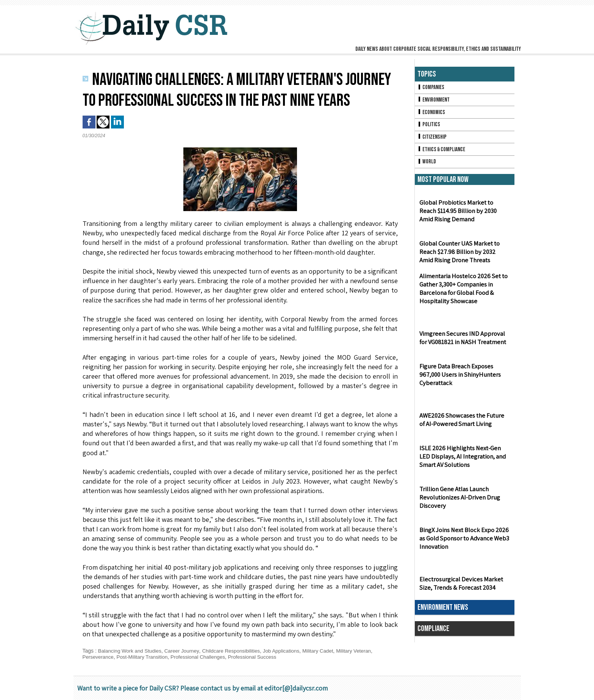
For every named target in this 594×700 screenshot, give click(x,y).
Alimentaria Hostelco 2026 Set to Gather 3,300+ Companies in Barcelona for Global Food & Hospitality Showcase (462, 293)
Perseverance (99, 657)
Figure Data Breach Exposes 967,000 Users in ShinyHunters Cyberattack (458, 378)
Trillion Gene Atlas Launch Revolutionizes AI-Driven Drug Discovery (458, 501)
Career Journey (185, 651)
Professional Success (260, 657)
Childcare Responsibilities (237, 651)
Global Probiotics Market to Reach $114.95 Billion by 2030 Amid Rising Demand (464, 215)
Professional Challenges (203, 657)
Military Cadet (328, 651)
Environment (434, 101)
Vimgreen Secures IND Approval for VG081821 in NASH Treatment (464, 341)
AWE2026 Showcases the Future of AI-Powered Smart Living (463, 423)
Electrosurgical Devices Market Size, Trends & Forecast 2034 (459, 587)
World (427, 165)
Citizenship (433, 139)
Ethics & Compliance (443, 152)
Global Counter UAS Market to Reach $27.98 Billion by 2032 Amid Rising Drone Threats (463, 256)
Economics (432, 114)
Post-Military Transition (145, 657)
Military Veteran (365, 651)
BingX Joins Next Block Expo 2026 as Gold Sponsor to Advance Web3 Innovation (463, 542)
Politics (429, 126)
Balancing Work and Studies (131, 651)
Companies (431, 88)
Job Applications (289, 651)
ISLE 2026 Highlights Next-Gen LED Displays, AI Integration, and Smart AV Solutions (464, 460)
